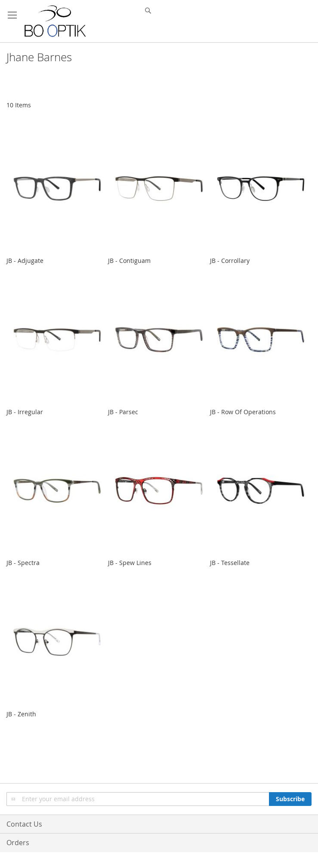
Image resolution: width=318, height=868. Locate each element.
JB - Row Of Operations (243, 412)
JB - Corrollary (230, 261)
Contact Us (24, 824)
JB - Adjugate (25, 261)
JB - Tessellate (230, 563)
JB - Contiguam (129, 261)
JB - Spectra (23, 563)
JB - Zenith (21, 714)
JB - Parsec (123, 412)
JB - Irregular (25, 412)
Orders (18, 843)
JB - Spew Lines (130, 563)
